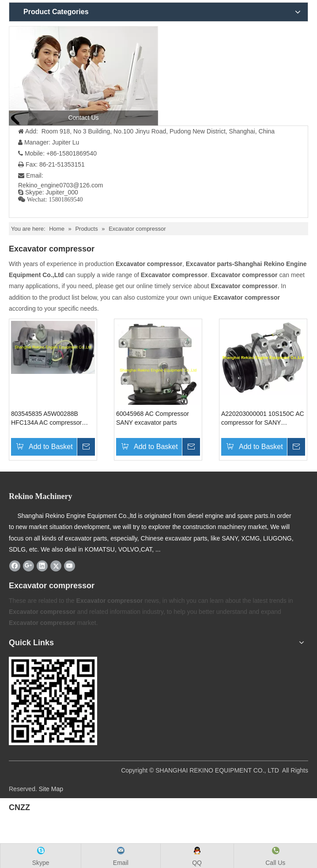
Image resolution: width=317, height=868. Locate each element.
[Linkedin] (42, 566)
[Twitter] (56, 566)
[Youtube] (70, 566)
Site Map (51, 789)
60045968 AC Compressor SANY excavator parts (153, 418)
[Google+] (28, 566)
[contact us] (83, 76)
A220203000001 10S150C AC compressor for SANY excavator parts (263, 419)
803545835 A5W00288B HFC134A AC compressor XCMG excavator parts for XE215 (47, 419)
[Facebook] (15, 566)
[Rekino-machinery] (53, 701)
